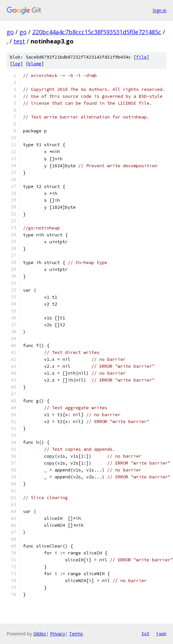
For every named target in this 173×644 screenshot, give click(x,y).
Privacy (58, 634)
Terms (76, 634)
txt (145, 633)
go (10, 32)
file (141, 57)
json (161, 633)
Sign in (160, 10)
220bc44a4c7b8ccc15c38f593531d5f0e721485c (97, 32)
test (19, 41)
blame (35, 64)
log (16, 64)
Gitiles (40, 634)
